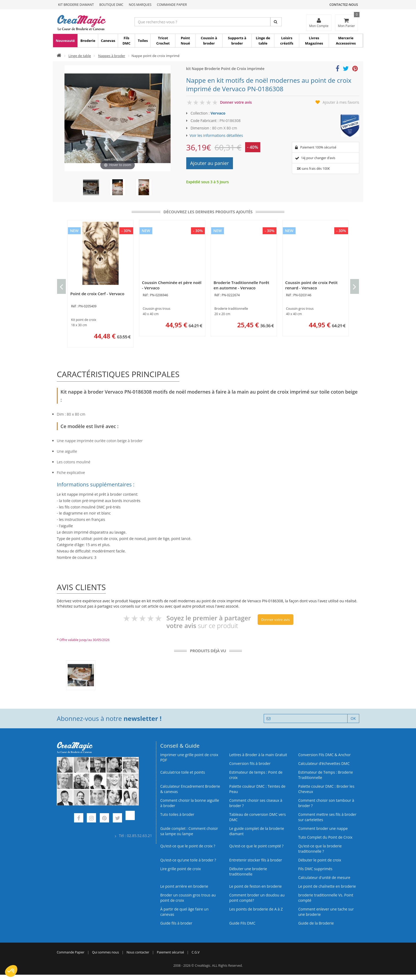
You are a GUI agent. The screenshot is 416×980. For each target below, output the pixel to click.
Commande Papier (172, 5)
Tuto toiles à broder (177, 814)
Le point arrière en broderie (184, 886)
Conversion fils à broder (250, 763)
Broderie (88, 41)
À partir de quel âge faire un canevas (184, 912)
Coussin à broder (209, 41)
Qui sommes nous (105, 952)
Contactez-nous (344, 5)
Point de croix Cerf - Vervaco (97, 294)
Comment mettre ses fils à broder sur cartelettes (327, 817)
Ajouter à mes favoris (341, 102)
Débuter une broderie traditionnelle (248, 871)
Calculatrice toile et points (183, 772)
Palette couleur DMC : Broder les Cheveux (326, 789)
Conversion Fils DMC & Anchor (324, 755)
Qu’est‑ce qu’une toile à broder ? (188, 860)
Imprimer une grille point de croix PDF (189, 757)
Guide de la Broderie (316, 923)
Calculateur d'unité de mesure (324, 877)
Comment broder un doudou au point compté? (257, 898)
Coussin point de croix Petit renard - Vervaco (311, 285)
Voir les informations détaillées (216, 135)
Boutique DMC (111, 5)
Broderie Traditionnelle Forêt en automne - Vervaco (241, 285)
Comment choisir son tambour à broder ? (326, 803)
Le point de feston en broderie (255, 886)
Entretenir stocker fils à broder (256, 860)
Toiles (143, 41)
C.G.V (196, 952)
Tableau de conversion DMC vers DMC (257, 817)
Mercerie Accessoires (346, 41)
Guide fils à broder (176, 923)
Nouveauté (65, 41)
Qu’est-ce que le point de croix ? (188, 846)
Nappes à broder (112, 56)
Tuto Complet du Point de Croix (325, 837)
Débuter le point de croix (320, 860)
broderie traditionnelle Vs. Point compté (326, 898)
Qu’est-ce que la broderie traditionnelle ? (320, 849)
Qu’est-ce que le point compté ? (256, 846)
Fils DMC (127, 41)
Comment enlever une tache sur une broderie (326, 912)
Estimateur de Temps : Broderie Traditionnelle (326, 775)
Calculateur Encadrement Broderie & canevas (190, 789)
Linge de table (263, 41)
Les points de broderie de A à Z (256, 909)
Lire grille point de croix (181, 869)
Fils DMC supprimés (315, 869)
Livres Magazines (314, 41)
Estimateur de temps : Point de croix (256, 775)
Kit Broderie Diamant (76, 5)
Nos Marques (140, 5)
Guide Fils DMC (242, 923)
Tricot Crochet (163, 41)
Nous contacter (138, 952)
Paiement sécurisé (170, 952)
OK (353, 718)
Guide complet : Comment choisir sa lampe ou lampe (189, 831)
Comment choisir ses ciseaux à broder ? (256, 803)
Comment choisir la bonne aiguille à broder (190, 803)
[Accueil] (59, 56)
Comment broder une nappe (323, 828)
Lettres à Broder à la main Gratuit (258, 755)
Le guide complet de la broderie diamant (257, 831)
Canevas (108, 41)
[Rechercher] (276, 22)
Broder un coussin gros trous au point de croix (188, 898)
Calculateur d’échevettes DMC (324, 763)
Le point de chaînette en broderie (327, 886)
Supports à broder (237, 41)
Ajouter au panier (210, 163)
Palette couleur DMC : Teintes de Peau (257, 789)
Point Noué (185, 41)
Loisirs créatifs (287, 41)
